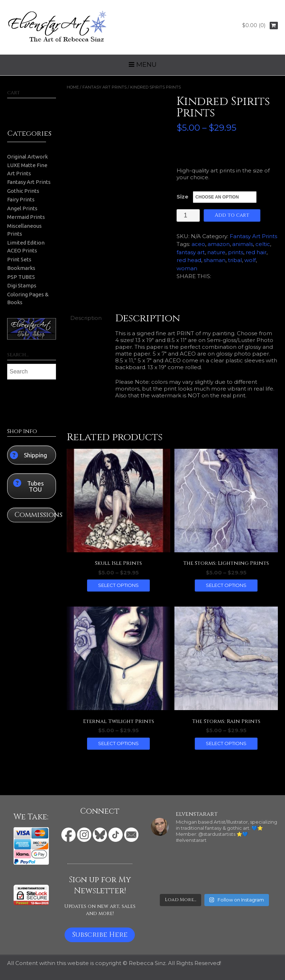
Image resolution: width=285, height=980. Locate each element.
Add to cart (232, 215)
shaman (215, 260)
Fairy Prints (21, 199)
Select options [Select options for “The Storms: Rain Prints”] (226, 743)
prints (236, 252)
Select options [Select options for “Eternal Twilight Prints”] (118, 743)
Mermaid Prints (26, 217)
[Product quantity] (188, 215)
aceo (198, 244)
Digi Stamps (22, 285)
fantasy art (191, 252)
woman (187, 268)
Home (73, 87)
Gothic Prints (23, 191)
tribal (235, 260)
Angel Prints (22, 208)
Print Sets (19, 259)
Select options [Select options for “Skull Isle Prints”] (118, 585)
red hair (256, 252)
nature (216, 252)
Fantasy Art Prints (105, 87)
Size (182, 197)
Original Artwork (27, 157)
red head (189, 260)
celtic (263, 244)
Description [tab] (86, 318)
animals (243, 244)
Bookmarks (21, 268)
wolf (250, 260)
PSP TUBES (21, 277)
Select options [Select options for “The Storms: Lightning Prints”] (226, 585)
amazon (219, 244)
